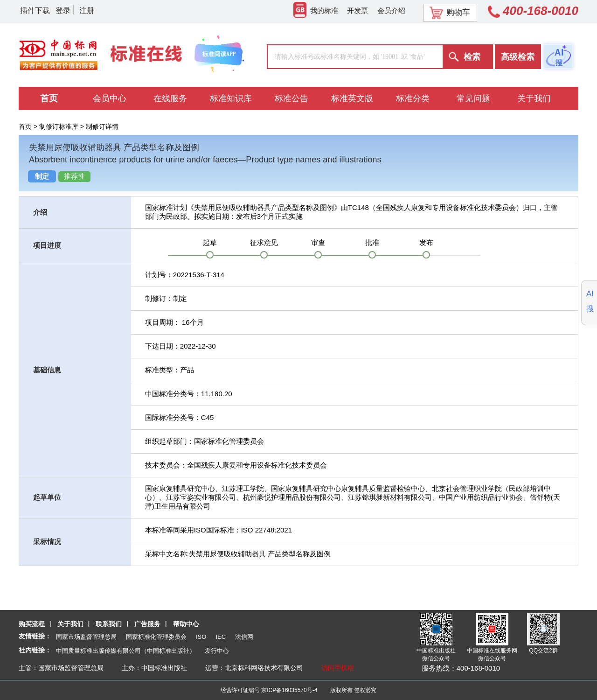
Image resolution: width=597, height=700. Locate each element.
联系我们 (109, 624)
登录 (63, 10)
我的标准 (316, 10)
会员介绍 (391, 10)
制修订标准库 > (62, 126)
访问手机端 (338, 668)
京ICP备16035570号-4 (289, 690)
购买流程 (32, 624)
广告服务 (147, 624)
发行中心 (217, 651)
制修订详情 (102, 126)
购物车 (450, 13)
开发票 (358, 10)
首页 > (29, 126)
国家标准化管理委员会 (156, 637)
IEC (221, 637)
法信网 (244, 637)
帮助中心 (186, 624)
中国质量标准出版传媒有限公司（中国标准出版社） (126, 651)
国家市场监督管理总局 (86, 637)
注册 (87, 10)
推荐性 (74, 176)
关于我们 (70, 624)
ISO (201, 637)
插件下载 (35, 10)
